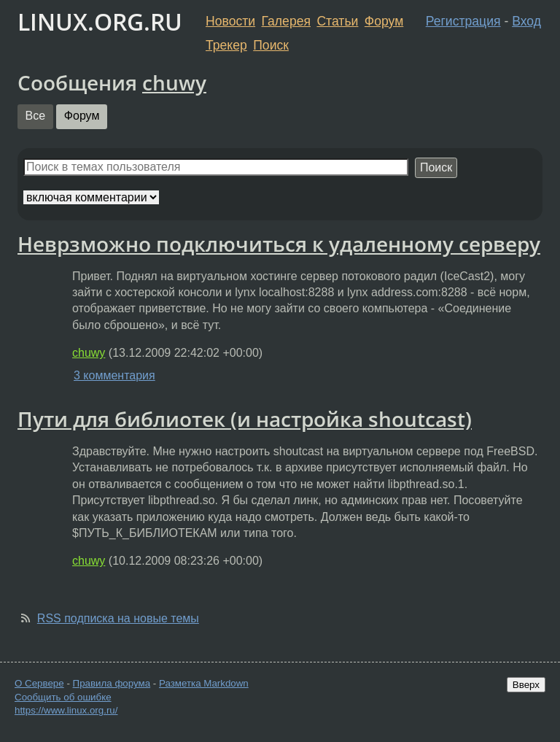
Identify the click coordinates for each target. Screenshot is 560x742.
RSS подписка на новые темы (118, 618)
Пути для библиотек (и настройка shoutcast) (245, 419)
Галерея (286, 21)
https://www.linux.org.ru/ (66, 710)
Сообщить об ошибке (63, 697)
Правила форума (112, 683)
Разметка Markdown (204, 683)
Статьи (337, 21)
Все (36, 116)
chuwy (174, 82)
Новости (230, 21)
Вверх (526, 685)
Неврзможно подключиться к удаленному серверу (279, 244)
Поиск (271, 45)
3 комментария (114, 375)
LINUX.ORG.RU (100, 22)
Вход (526, 21)
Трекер (226, 45)
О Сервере (39, 683)
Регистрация (463, 21)
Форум (384, 21)
